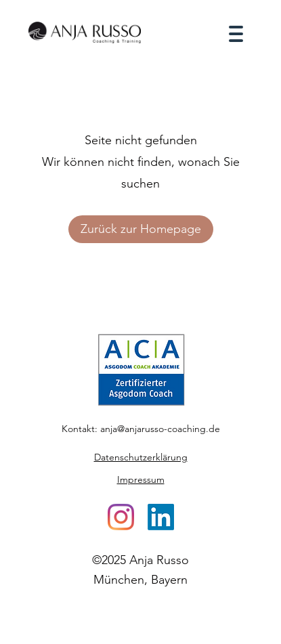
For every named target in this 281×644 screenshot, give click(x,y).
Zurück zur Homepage (141, 229)
